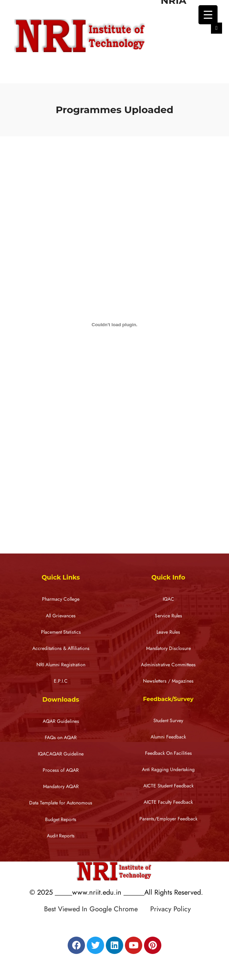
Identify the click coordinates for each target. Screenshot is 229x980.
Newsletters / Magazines (168, 681)
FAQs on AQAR (61, 738)
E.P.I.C (61, 681)
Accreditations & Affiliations (61, 648)
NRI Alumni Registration (61, 665)
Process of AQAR (61, 770)
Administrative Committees (168, 665)
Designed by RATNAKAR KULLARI (116, 924)
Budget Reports (61, 820)
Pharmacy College (61, 599)
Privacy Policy (171, 909)
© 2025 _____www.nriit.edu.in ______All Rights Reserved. (116, 892)
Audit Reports (61, 836)
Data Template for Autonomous (61, 803)
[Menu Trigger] (208, 15)
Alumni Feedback (168, 737)
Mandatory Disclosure (168, 648)
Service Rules (168, 616)
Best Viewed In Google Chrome (96, 909)
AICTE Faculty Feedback (168, 802)
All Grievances (61, 616)
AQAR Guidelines (61, 721)
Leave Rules (168, 632)
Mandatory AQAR (61, 787)
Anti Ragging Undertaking (168, 770)
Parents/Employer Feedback (168, 819)
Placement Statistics (61, 632)
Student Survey (168, 721)
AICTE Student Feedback (168, 786)
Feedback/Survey (168, 699)
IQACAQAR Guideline (61, 754)
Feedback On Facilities (168, 753)
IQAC (168, 599)
